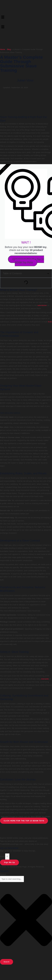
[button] (26, 17)
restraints (45, 679)
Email (3, 856)
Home (2, 49)
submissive (42, 305)
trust (50, 322)
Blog (9, 49)
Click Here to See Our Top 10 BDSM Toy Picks (28, 261)
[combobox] (12, 879)
